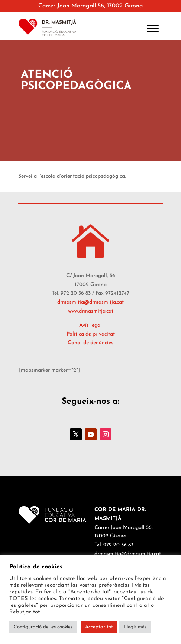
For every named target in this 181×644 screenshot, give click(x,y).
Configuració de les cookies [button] (43, 627)
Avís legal (90, 325)
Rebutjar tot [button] (25, 612)
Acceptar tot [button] (99, 627)
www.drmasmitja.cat (91, 311)
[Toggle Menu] (153, 28)
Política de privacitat (91, 334)
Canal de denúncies (90, 343)
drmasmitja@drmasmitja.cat (90, 302)
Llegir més (135, 627)
